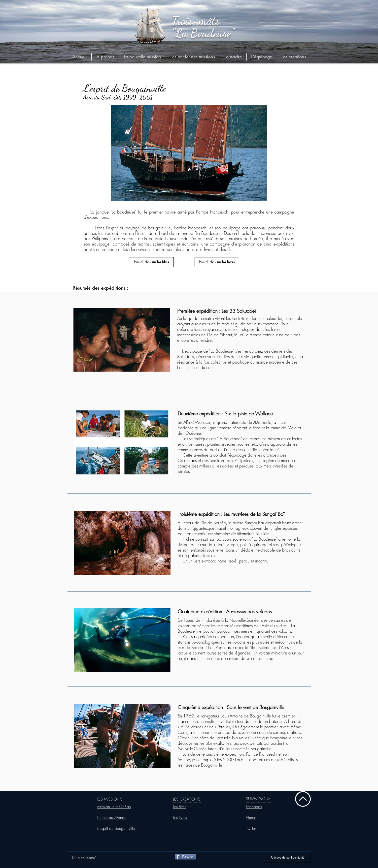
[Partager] (185, 857)
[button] (193, 57)
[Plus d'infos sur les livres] (217, 262)
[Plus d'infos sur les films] (151, 262)
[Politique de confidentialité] (287, 858)
